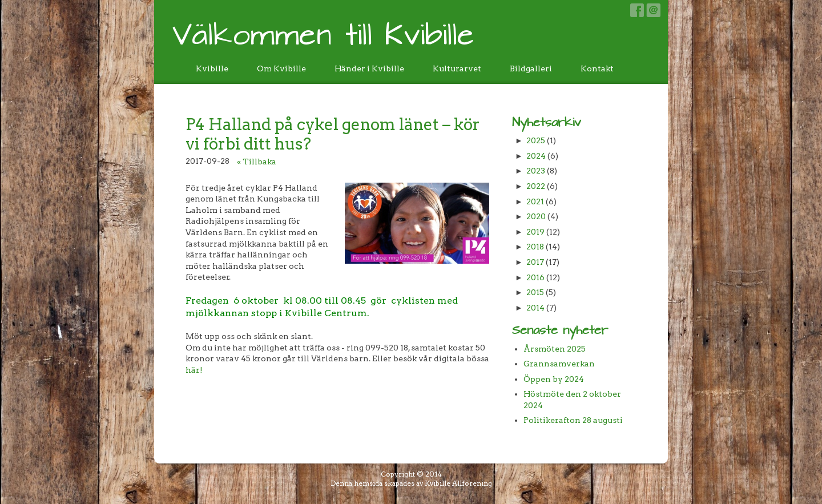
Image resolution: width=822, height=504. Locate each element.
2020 (536, 216)
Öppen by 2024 (554, 379)
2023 (536, 171)
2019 (535, 232)
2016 (535, 277)
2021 (535, 201)
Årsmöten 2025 (555, 349)
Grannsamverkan (559, 364)
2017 (535, 262)
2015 (535, 292)
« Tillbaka (257, 162)
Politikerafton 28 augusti (573, 420)
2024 (536, 156)
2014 (535, 308)
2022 (536, 186)
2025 (536, 140)
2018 (535, 247)
